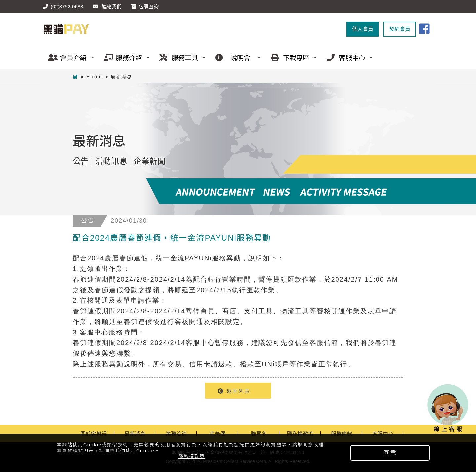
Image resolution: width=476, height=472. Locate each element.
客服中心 (347, 57)
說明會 (236, 57)
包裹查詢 (145, 6)
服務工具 (180, 57)
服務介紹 (124, 57)
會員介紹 (68, 57)
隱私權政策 (192, 456)
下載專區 (291, 57)
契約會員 (400, 29)
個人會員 (363, 29)
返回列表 (234, 391)
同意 (390, 453)
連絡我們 (107, 6)
